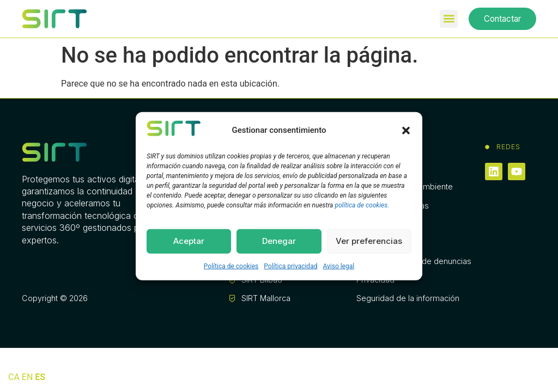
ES (40, 377)
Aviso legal (338, 266)
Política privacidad (290, 266)
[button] (406, 130)
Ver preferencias (369, 241)
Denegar (279, 241)
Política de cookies (231, 266)
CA (14, 377)
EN (28, 377)
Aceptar (189, 241)
